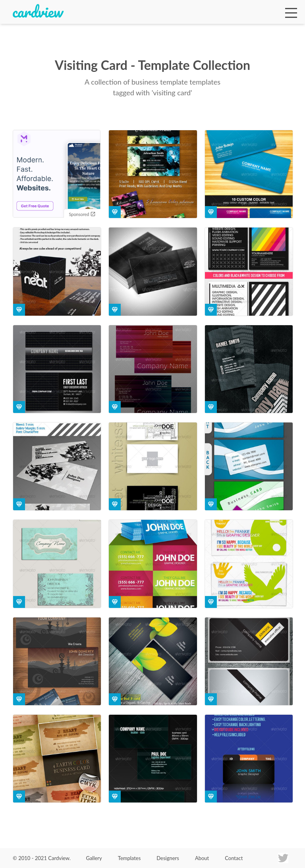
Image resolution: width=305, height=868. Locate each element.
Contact (234, 858)
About (202, 858)
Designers (168, 858)
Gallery (94, 858)
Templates (129, 858)
